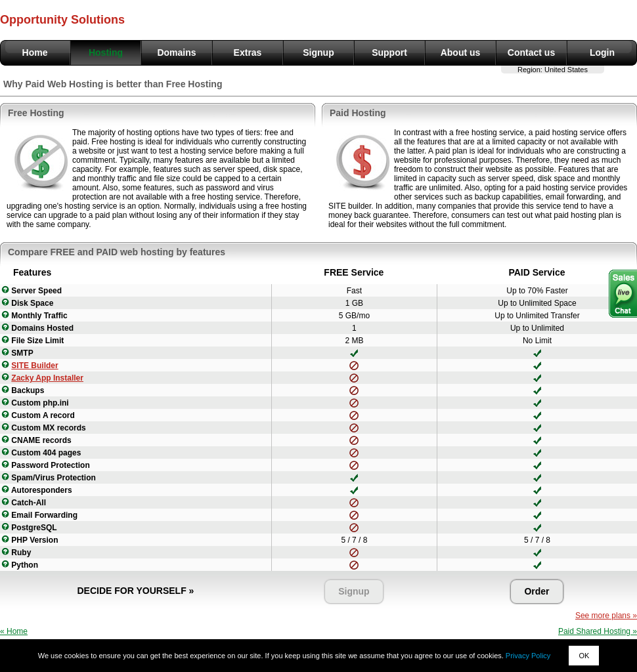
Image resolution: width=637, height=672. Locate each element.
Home (35, 52)
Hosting (106, 52)
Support (389, 52)
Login (602, 52)
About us (461, 52)
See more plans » (606, 616)
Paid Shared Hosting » (598, 631)
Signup (318, 52)
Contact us (531, 52)
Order (537, 591)
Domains (176, 52)
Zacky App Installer (47, 378)
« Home (14, 631)
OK (584, 656)
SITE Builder (34, 366)
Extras (248, 52)
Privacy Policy (528, 656)
